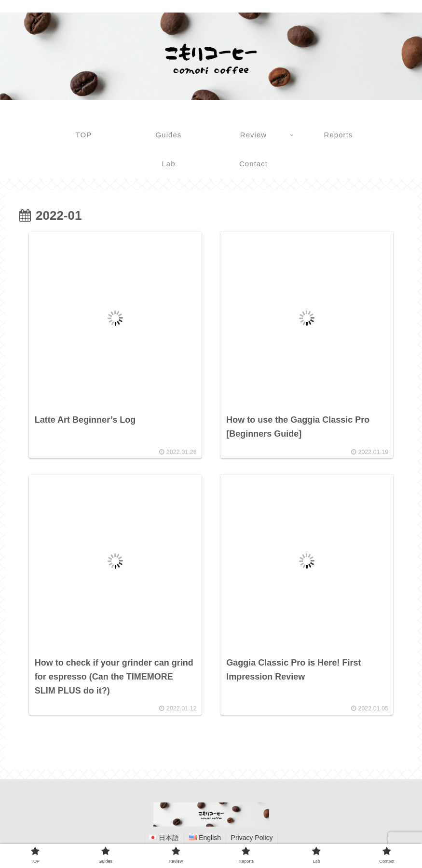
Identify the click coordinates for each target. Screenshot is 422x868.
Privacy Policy (252, 838)
